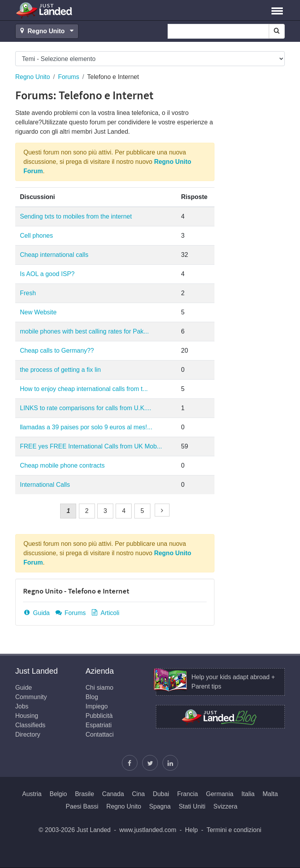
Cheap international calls (54, 255)
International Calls (45, 485)
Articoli (105, 613)
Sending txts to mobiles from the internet (76, 216)
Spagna (160, 806)
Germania (220, 794)
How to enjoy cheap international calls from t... (84, 389)
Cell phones (37, 236)
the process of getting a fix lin (60, 370)
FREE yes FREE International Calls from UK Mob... (91, 446)
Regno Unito (33, 77)
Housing (27, 716)
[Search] (277, 31)
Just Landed (45, 10)
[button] (277, 10)
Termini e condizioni (234, 830)
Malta (270, 794)
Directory (28, 734)
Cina (138, 794)
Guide (24, 688)
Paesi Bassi (82, 806)
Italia (248, 794)
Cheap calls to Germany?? (57, 351)
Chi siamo (99, 688)
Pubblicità (99, 716)
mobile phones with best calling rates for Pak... (84, 331)
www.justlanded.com (148, 830)
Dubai (161, 794)
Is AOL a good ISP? (47, 274)
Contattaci (100, 734)
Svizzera (225, 806)
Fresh (28, 293)
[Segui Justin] (150, 763)
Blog (92, 697)
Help (192, 830)
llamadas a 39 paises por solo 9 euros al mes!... (86, 427)
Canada (113, 794)
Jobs (22, 706)
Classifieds (30, 725)
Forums (68, 77)
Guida (36, 613)
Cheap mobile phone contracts (62, 465)
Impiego (97, 706)
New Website (38, 312)
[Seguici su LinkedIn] (170, 763)
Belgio (58, 794)
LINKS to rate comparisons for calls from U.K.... (86, 408)
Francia (187, 794)
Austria (32, 794)
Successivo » (163, 516)
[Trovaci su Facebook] (130, 763)
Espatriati (99, 725)
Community (31, 697)
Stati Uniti (192, 806)
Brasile (85, 794)
